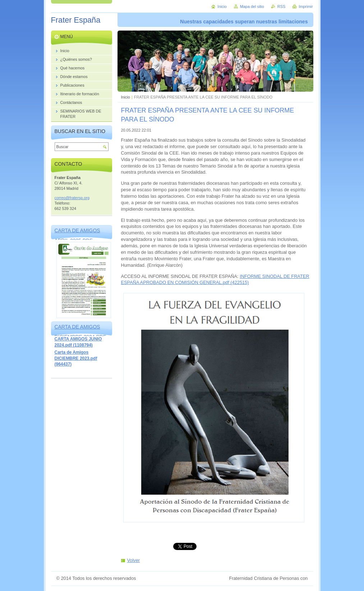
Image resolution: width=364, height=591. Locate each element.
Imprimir (306, 6)
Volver (134, 560)
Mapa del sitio (252, 6)
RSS (281, 6)
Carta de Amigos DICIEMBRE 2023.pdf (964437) (76, 358)
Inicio (126, 97)
